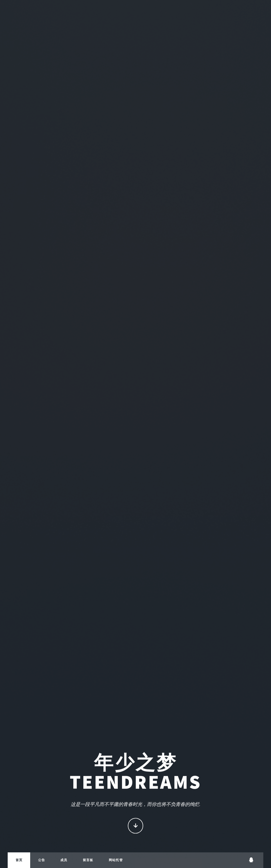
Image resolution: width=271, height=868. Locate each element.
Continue (136, 826)
